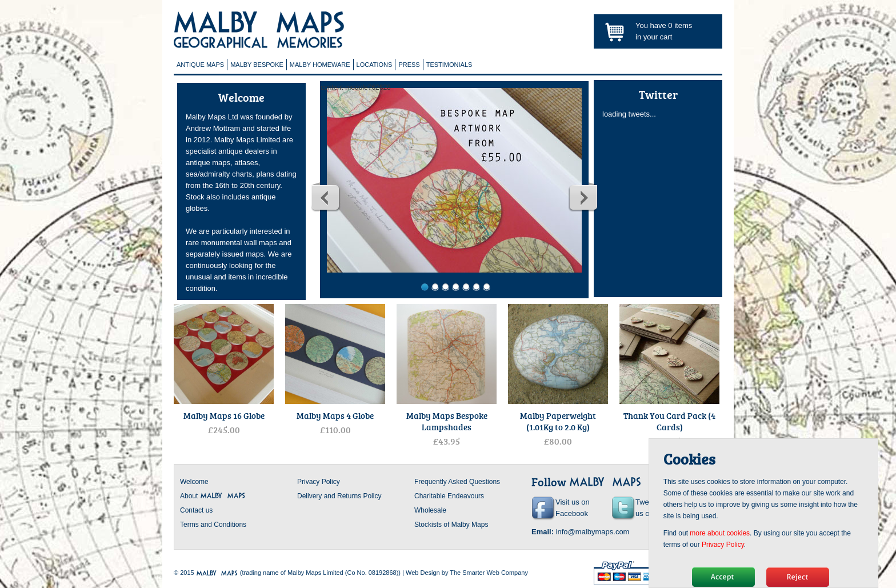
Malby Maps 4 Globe (335, 415)
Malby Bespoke (257, 65)
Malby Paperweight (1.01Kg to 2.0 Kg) (558, 421)
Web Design (423, 573)
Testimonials (449, 65)
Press (409, 65)
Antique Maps (200, 65)
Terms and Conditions (213, 525)
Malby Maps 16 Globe (224, 415)
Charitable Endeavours (449, 496)
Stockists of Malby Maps (451, 525)
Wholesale (430, 510)
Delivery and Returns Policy (339, 496)
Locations (375, 65)
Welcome (194, 482)
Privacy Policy (319, 482)
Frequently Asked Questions (457, 482)
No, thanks (798, 577)
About (213, 496)
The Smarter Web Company (489, 573)
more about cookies (720, 533)
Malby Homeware (320, 65)
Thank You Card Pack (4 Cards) (669, 421)
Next (583, 197)
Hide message (723, 577)
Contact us (196, 510)
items (680, 25)
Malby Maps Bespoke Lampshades (447, 421)
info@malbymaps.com (593, 532)
